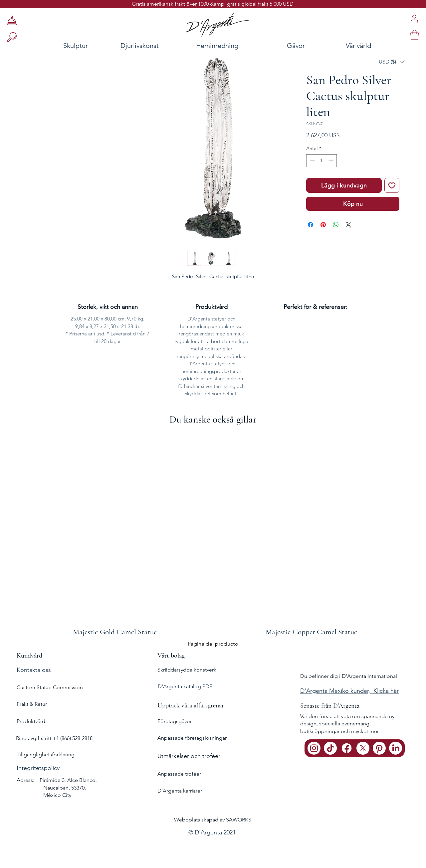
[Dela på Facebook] (311, 225)
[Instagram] (314, 748)
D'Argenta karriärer (180, 791)
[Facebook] (347, 748)
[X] (363, 748)
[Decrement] (312, 161)
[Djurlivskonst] (140, 45)
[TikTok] (330, 748)
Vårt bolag (171, 656)
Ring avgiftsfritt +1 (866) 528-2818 (54, 738)
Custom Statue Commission (50, 687)
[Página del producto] (213, 644)
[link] (415, 35)
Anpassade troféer (179, 774)
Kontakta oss (34, 670)
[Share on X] (348, 225)
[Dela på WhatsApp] (336, 225)
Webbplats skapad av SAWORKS (213, 820)
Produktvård (31, 721)
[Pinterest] (379, 748)
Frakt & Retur (32, 704)
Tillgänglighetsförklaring (46, 754)
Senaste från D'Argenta (330, 706)
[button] (392, 62)
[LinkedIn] (396, 748)
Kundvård (29, 656)
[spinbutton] (322, 161)
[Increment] (332, 161)
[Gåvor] (296, 45)
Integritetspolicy (38, 768)
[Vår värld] (378, 45)
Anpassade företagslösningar (192, 738)
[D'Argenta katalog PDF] (212, 687)
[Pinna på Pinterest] (323, 225)
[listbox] (392, 62)
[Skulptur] (54, 45)
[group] (213, 534)
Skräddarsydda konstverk (187, 670)
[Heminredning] (217, 45)
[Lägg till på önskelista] (392, 185)
